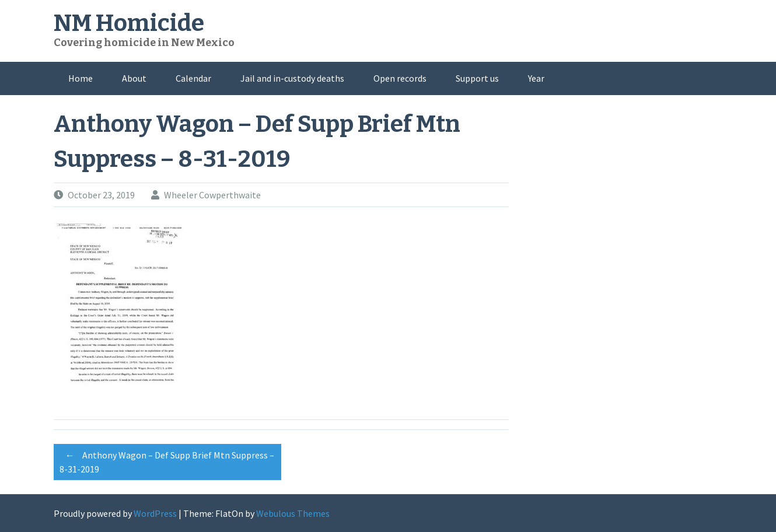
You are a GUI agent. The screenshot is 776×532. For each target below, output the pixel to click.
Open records (400, 78)
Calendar (193, 78)
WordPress (155, 513)
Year (536, 78)
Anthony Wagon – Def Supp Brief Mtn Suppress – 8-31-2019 (167, 460)
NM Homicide (129, 23)
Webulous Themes (293, 513)
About (134, 78)
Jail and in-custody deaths (292, 78)
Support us (477, 78)
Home (81, 78)
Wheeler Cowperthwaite (212, 195)
